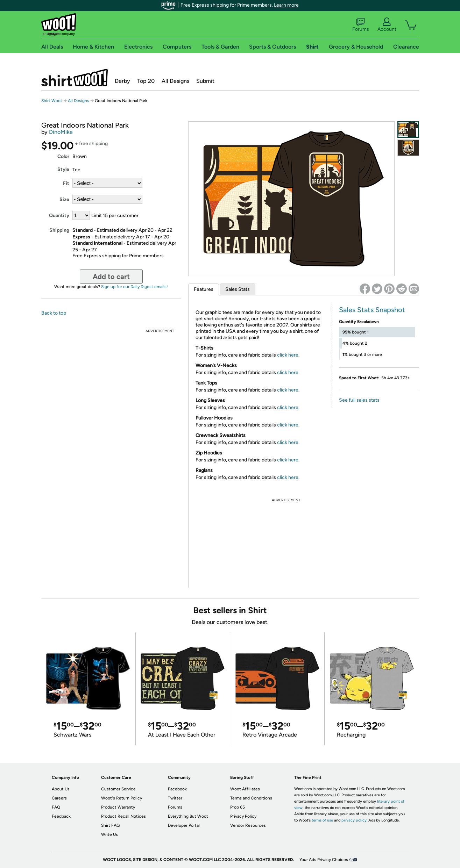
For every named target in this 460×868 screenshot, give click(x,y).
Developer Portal (184, 825)
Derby (122, 81)
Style (63, 169)
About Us (61, 789)
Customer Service (118, 789)
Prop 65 (238, 807)
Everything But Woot (188, 816)
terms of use (322, 820)
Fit (66, 183)
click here (288, 355)
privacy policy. (354, 820)
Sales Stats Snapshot (372, 310)
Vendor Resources (248, 825)
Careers (59, 798)
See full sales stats (359, 400)
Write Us (109, 834)
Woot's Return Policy (122, 798)
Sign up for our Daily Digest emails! (135, 287)
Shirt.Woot (75, 78)
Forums (361, 25)
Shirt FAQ (110, 825)
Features (204, 289)
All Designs (175, 81)
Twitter (175, 798)
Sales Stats (238, 289)
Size (64, 199)
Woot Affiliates (245, 789)
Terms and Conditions (251, 798)
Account (387, 25)
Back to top (54, 313)
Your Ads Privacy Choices (324, 860)
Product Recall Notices (123, 816)
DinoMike (61, 132)
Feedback (61, 816)
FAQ (56, 807)
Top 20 (146, 81)
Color (63, 156)
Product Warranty (118, 807)
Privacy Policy (243, 816)
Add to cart (111, 277)
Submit (205, 81)
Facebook (177, 789)
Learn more (286, 5)
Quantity (59, 216)
